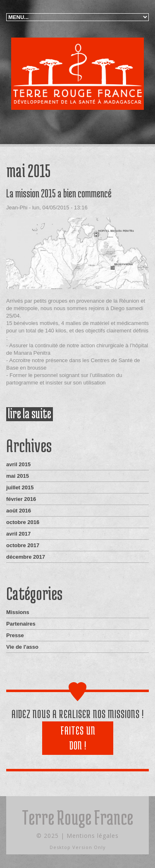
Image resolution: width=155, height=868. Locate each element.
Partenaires (21, 624)
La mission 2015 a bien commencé (59, 193)
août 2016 (19, 511)
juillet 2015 (20, 487)
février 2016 (21, 499)
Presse (15, 635)
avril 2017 (18, 534)
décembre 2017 (26, 557)
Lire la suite (30, 414)
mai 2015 (18, 476)
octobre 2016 (23, 522)
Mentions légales (93, 836)
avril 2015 (18, 464)
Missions (18, 612)
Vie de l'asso (22, 647)
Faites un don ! (78, 738)
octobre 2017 (23, 545)
